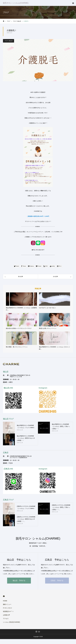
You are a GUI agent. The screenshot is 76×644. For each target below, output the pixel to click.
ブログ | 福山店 (9, 41)
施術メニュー (7, 604)
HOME (4, 596)
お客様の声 (6, 615)
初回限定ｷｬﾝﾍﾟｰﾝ (8, 611)
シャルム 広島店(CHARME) (11, 622)
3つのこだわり (8, 608)
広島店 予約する (57, 581)
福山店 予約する (19, 581)
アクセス (6, 619)
